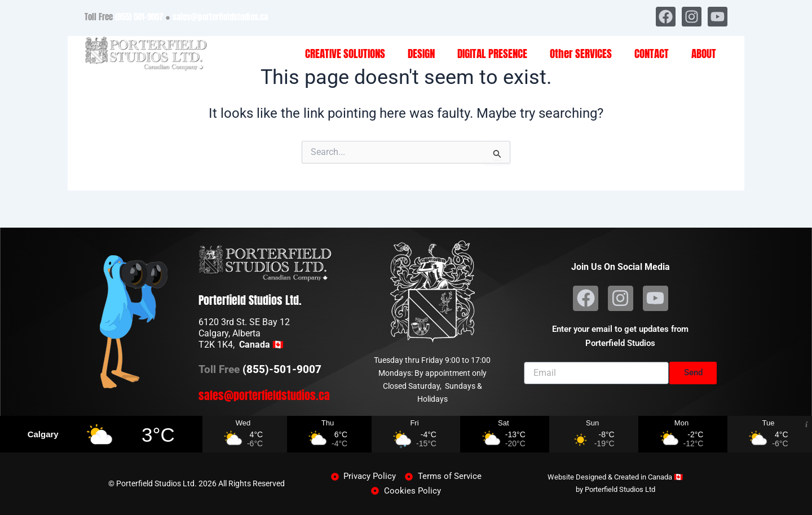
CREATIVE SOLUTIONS (345, 54)
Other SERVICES (581, 54)
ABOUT (704, 54)
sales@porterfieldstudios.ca (220, 17)
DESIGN (421, 54)
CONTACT (652, 54)
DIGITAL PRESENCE (492, 54)
